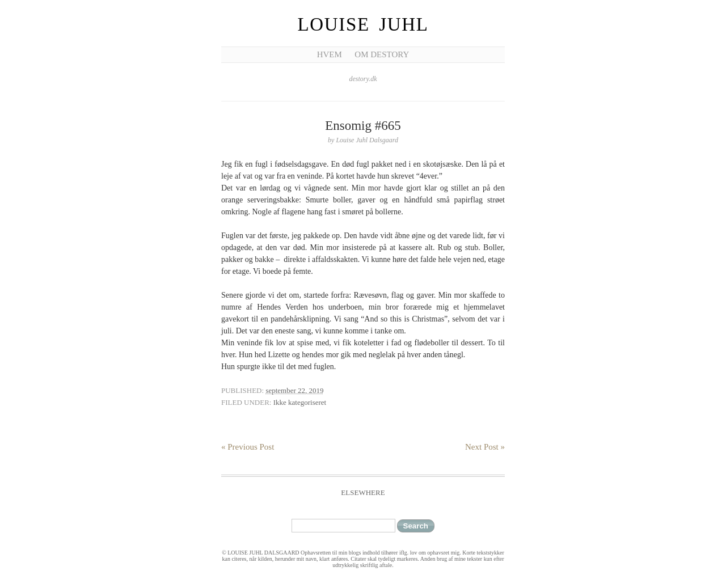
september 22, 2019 (294, 390)
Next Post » (485, 447)
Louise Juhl (363, 24)
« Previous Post (248, 447)
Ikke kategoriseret (300, 402)
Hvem (330, 54)
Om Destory (382, 54)
